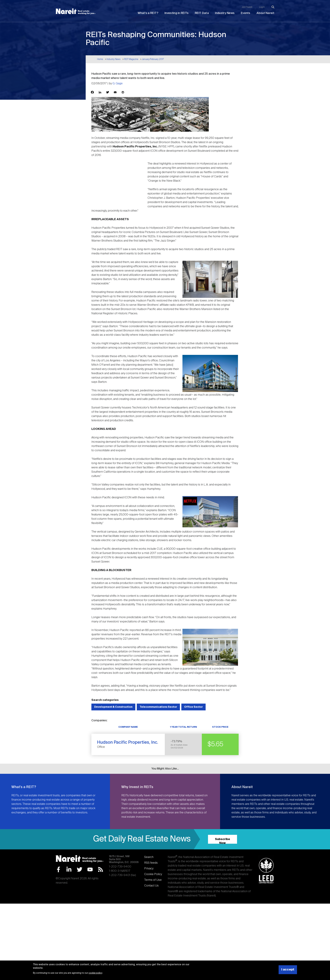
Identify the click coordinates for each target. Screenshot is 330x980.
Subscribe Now (223, 841)
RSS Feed (101, 869)
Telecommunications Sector (158, 707)
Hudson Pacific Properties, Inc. (128, 742)
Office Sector (193, 707)
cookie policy (95, 973)
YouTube (90, 869)
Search (149, 857)
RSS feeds (151, 863)
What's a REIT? (148, 13)
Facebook (58, 869)
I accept (288, 970)
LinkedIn (69, 869)
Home (100, 59)
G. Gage (118, 84)
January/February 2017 (153, 59)
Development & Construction (113, 707)
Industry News (225, 13)
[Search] (273, 7)
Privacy (149, 869)
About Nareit (265, 13)
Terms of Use (153, 880)
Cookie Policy (153, 874)
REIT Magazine (131, 59)
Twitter (80, 869)
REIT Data (202, 13)
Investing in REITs (177, 13)
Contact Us (151, 886)
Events (246, 13)
